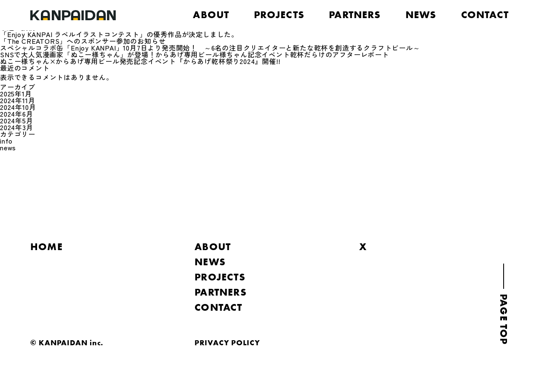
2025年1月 (16, 93)
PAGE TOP (504, 319)
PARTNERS (355, 15)
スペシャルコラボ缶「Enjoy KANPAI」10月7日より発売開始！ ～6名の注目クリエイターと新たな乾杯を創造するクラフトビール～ (210, 48)
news (8, 147)
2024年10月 (18, 107)
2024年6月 (17, 114)
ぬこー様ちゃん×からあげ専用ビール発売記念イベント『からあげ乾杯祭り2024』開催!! (140, 61)
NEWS (421, 15)
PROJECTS (279, 15)
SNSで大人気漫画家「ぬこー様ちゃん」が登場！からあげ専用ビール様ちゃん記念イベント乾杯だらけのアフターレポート (195, 54)
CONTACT (485, 15)
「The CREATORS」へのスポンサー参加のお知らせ (83, 41)
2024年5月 (17, 120)
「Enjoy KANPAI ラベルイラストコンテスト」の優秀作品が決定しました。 (119, 34)
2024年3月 (17, 127)
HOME (47, 247)
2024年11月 (17, 100)
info (6, 141)
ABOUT (211, 15)
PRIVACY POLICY (227, 343)
